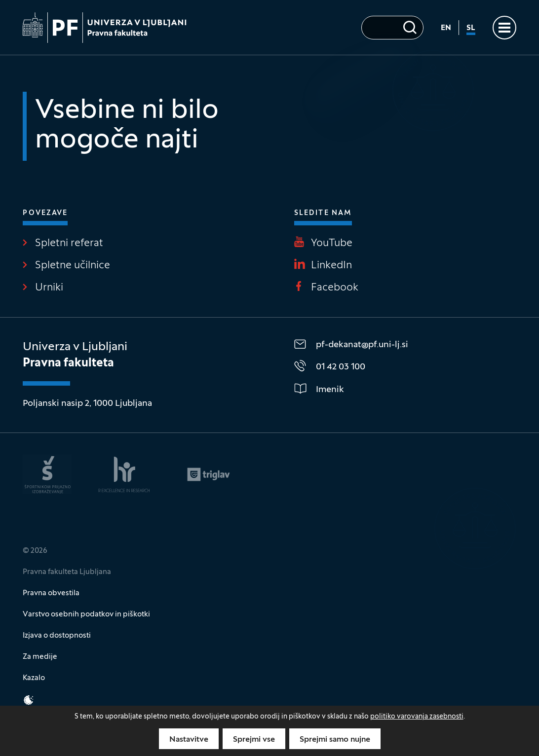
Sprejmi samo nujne (335, 740)
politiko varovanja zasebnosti (417, 717)
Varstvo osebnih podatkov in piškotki (86, 614)
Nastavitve (189, 740)
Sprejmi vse (254, 740)
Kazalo (34, 678)
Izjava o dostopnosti (57, 636)
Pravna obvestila (51, 593)
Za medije (40, 657)
